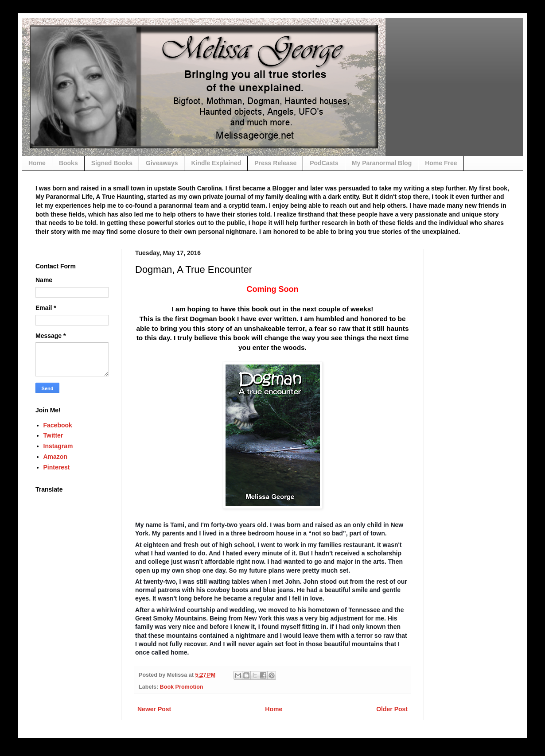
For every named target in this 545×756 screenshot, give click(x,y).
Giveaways (162, 163)
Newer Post (154, 709)
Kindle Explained (216, 163)
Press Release (275, 163)
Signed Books (112, 163)
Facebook (58, 425)
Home (37, 163)
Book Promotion (182, 687)
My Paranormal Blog (382, 163)
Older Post (392, 709)
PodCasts (324, 163)
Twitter (53, 435)
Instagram (58, 446)
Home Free (441, 163)
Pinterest (57, 467)
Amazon (55, 457)
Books (68, 163)
